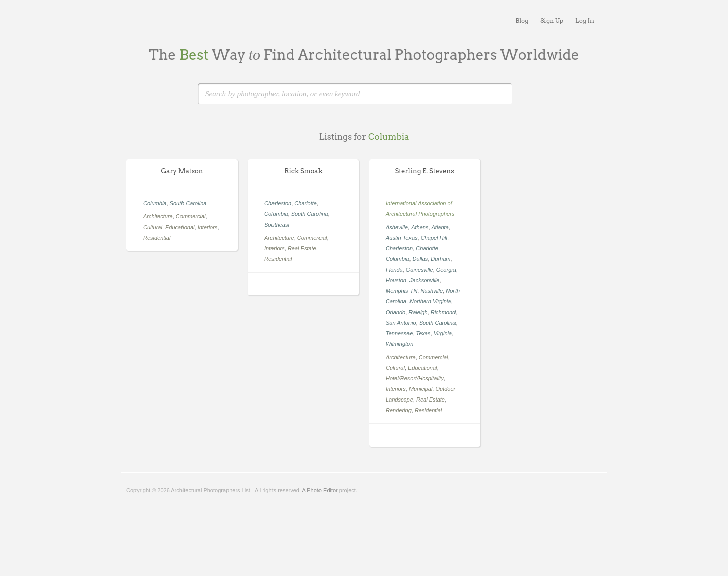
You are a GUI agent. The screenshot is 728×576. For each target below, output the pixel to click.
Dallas (420, 259)
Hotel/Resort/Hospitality (415, 378)
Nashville (431, 291)
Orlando (396, 312)
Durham (441, 259)
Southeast (277, 225)
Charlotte (306, 203)
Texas (423, 333)
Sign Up (552, 20)
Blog (522, 20)
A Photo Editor (320, 490)
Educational (180, 227)
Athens (420, 227)
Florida (394, 270)
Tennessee (399, 333)
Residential (157, 238)
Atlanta (440, 227)
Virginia (443, 333)
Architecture (158, 216)
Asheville (397, 227)
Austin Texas (402, 238)
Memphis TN (401, 291)
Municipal (421, 389)
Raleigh (418, 312)
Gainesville (420, 270)
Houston (396, 280)
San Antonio (401, 323)
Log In (585, 20)
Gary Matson (182, 171)
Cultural (153, 227)
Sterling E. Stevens (425, 171)
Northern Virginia (430, 301)
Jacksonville (424, 280)
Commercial (191, 216)
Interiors (208, 227)
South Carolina (188, 203)
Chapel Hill (434, 238)
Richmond (443, 312)
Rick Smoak (303, 171)
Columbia (155, 203)
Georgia (446, 270)
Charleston (278, 203)
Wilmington (399, 344)
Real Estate (302, 248)
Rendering (399, 410)
